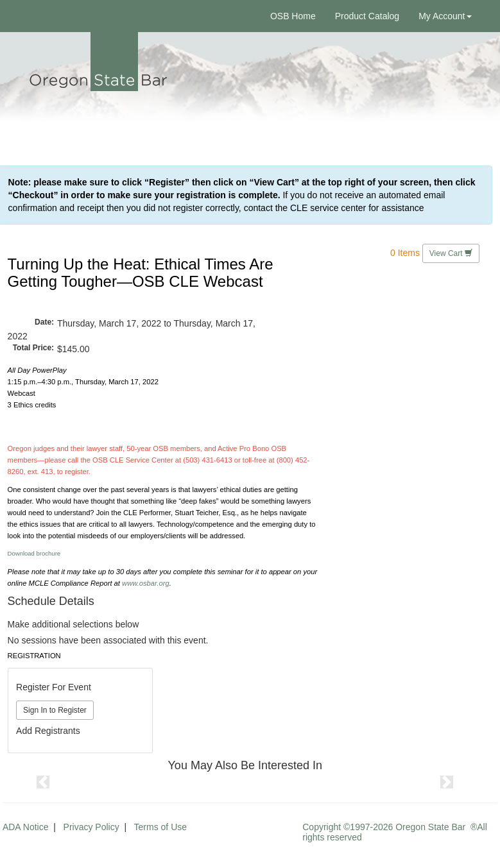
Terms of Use (160, 827)
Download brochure (34, 553)
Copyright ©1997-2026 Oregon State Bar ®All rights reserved (395, 832)
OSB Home (293, 16)
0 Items (405, 252)
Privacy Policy (91, 827)
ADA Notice (26, 827)
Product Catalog (367, 16)
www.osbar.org (146, 583)
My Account (445, 16)
